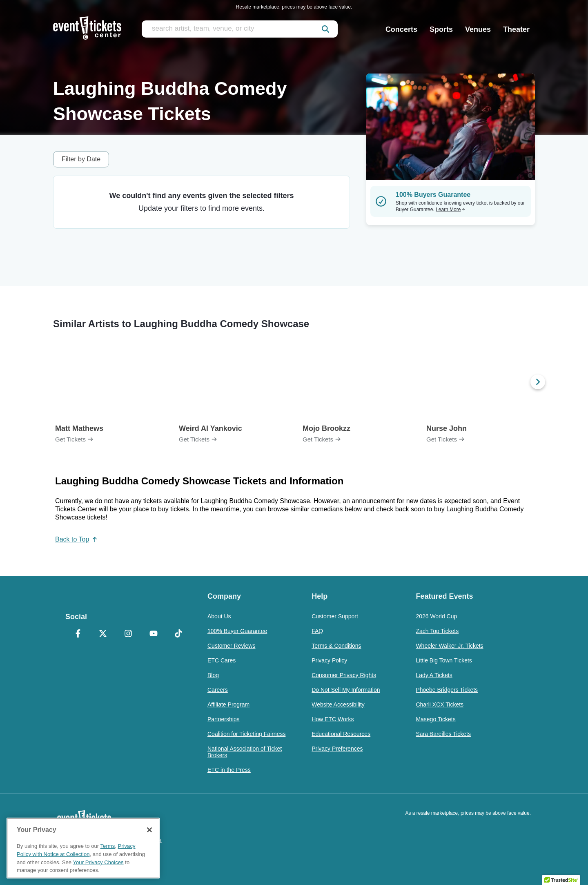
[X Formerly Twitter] (103, 634)
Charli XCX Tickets (440, 704)
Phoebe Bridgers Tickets (447, 690)
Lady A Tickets (434, 675)
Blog (213, 675)
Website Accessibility (338, 704)
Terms (108, 846)
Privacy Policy (329, 660)
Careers (218, 690)
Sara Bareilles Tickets (443, 734)
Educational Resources (341, 734)
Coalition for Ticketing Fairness (246, 734)
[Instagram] (128, 634)
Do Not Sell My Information (346, 690)
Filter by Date (81, 159)
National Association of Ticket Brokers (245, 752)
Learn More (450, 210)
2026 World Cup (436, 616)
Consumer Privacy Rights (344, 675)
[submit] (325, 29)
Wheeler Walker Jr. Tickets (449, 646)
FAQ (317, 631)
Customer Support (335, 616)
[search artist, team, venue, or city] (240, 29)
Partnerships (224, 719)
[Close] (149, 830)
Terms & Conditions (336, 646)
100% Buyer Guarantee (237, 631)
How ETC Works (333, 719)
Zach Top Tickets (437, 631)
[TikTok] (178, 634)
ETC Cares (222, 660)
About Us (219, 616)
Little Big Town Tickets (444, 660)
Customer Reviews (231, 646)
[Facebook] (78, 634)
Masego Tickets (435, 719)
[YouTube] (154, 634)
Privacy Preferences (337, 749)
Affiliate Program (228, 704)
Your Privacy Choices (98, 862)
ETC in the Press (229, 770)
